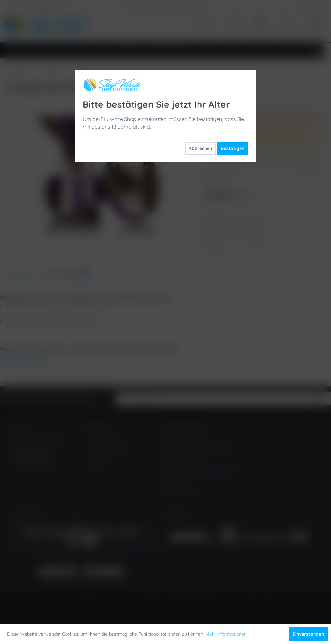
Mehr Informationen (226, 634)
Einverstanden (308, 634)
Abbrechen (200, 148)
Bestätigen (233, 148)
